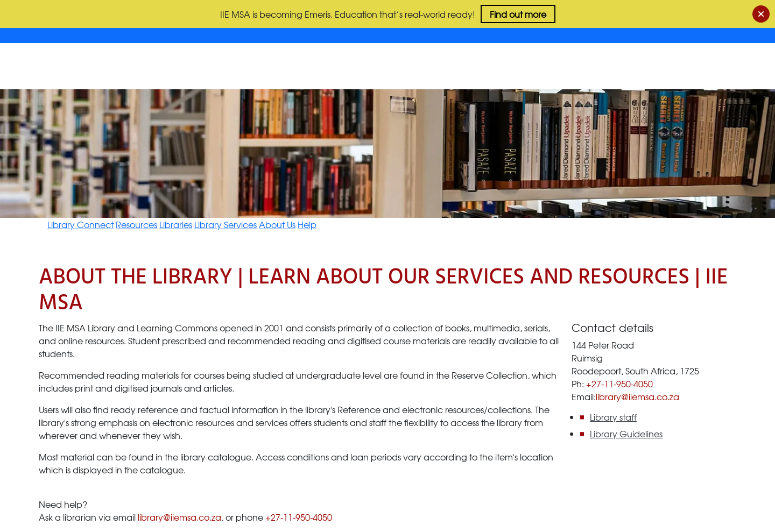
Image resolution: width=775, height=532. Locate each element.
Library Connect (80, 224)
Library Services (226, 224)
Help (307, 224)
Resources (136, 224)
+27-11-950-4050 (299, 517)
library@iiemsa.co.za (179, 517)
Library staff (613, 417)
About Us (277, 224)
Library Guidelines (626, 434)
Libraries (176, 224)
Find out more (518, 14)
